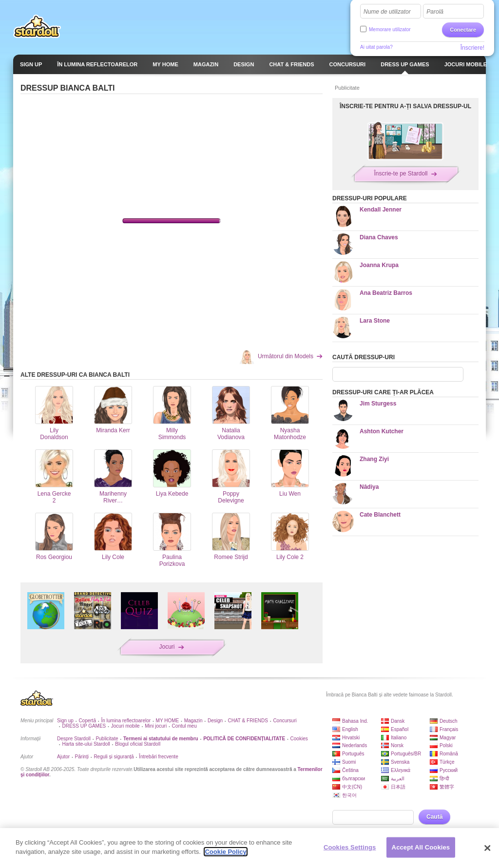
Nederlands (355, 745)
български (354, 779)
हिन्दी (444, 779)
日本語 (398, 787)
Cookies (299, 739)
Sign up (65, 721)
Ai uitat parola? (376, 47)
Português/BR (406, 754)
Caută (434, 817)
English (350, 729)
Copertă (87, 721)
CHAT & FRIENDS (248, 721)
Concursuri (285, 721)
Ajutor (63, 757)
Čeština (350, 770)
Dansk (398, 721)
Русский (449, 770)
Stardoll (37, 26)
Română (449, 754)
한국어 (349, 795)
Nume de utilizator (387, 12)
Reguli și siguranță (114, 757)
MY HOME (168, 721)
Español (400, 729)
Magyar (448, 738)
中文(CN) (352, 787)
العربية (398, 779)
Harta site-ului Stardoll (86, 744)
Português (353, 754)
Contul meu (184, 726)
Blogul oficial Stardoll (138, 744)
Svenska (400, 762)
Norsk (397, 745)
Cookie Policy (225, 852)
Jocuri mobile (125, 726)
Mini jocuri (156, 726)
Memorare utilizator (390, 29)
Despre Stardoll (74, 739)
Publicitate (107, 739)
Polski (446, 745)
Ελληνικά (401, 770)
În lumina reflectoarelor (126, 721)
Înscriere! (472, 48)
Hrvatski (351, 738)
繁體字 (447, 787)
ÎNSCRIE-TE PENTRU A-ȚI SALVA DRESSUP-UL (405, 106)
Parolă (435, 12)
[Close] (487, 848)
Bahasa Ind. (355, 721)
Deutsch (449, 721)
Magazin (193, 721)
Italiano (399, 738)
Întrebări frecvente (159, 757)
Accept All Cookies (421, 847)
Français (449, 729)
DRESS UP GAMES (84, 726)
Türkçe (447, 762)
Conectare (463, 30)
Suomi (349, 762)
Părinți (82, 757)
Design (215, 721)
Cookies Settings (350, 847)
